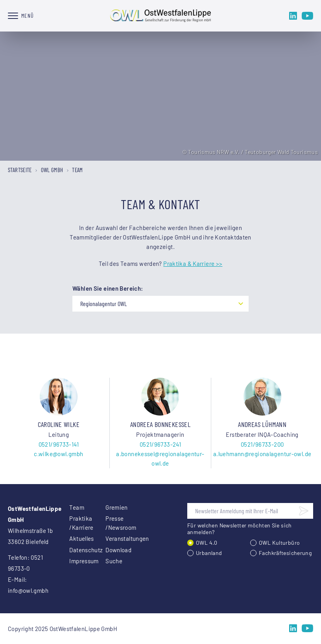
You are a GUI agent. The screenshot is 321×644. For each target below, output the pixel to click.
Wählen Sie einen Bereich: (108, 288)
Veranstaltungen (114, 538)
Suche (114, 561)
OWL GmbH (52, 170)
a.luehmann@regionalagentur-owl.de (262, 454)
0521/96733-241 (160, 444)
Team (77, 507)
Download (114, 550)
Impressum (78, 561)
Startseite (20, 170)
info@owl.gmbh (28, 590)
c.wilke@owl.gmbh (58, 454)
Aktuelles (78, 538)
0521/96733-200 (262, 444)
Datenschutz (78, 550)
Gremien (114, 507)
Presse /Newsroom (114, 523)
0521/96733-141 (59, 444)
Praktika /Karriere (78, 523)
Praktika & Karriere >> (193, 264)
